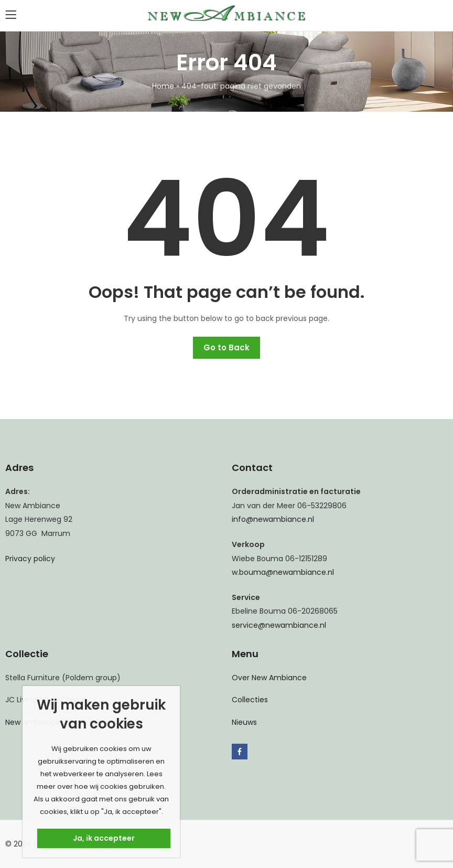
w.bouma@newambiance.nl (283, 572)
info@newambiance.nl (273, 519)
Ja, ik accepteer (104, 838)
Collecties (250, 700)
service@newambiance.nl (279, 625)
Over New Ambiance (269, 678)
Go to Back (226, 347)
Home (163, 86)
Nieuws (244, 722)
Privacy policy (30, 559)
